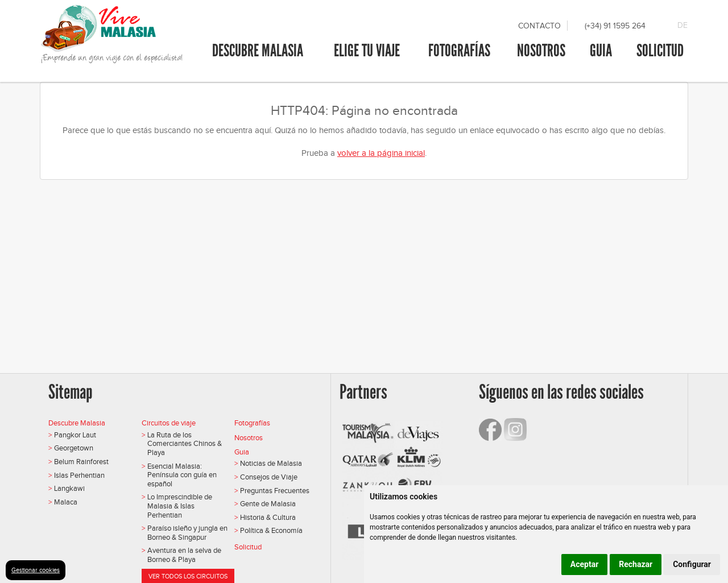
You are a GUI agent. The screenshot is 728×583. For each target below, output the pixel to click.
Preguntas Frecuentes (275, 491)
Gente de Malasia (268, 504)
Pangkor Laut (75, 435)
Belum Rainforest (81, 462)
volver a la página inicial (381, 153)
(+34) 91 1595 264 (615, 26)
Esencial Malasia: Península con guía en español (182, 475)
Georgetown (74, 448)
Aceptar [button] (585, 564)
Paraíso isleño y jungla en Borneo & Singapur (187, 533)
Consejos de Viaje (269, 477)
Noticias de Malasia (271, 463)
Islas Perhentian (79, 475)
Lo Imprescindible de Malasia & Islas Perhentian (180, 506)
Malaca (66, 502)
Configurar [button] (692, 564)
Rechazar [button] (636, 564)
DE (682, 25)
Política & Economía (271, 530)
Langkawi (69, 488)
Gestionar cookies (36, 570)
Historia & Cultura (268, 517)
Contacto (539, 26)
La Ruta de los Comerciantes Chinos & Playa (185, 444)
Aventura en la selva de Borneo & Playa (184, 555)
